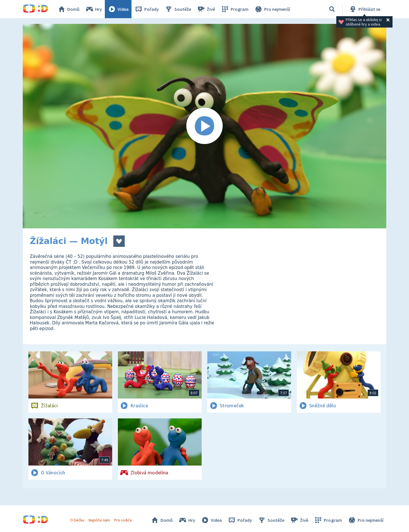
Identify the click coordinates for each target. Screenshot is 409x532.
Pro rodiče (123, 520)
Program (235, 9)
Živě (206, 9)
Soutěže (178, 9)
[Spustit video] (204, 126)
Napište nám (99, 520)
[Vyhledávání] (332, 9)
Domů (68, 9)
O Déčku (77, 520)
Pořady (147, 9)
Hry (94, 9)
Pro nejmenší (272, 9)
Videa (118, 9)
